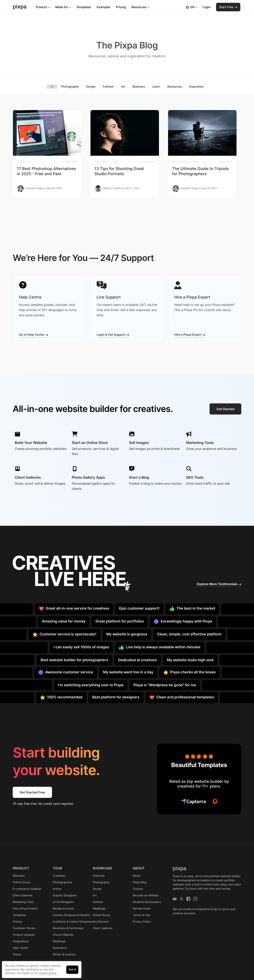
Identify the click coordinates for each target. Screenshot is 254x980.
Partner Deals (142, 908)
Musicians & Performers (68, 928)
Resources (140, 7)
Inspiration (197, 86)
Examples (103, 7)
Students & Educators (147, 902)
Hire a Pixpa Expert (190, 335)
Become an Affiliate (145, 895)
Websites (19, 876)
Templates (84, 7)
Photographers (63, 882)
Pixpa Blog (140, 882)
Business (139, 86)
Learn (156, 86)
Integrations (21, 941)
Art (123, 86)
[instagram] (195, 899)
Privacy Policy (142, 922)
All (51, 86)
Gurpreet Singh (34, 188)
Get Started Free (32, 792)
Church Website (63, 935)
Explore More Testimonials (219, 584)
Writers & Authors (64, 954)
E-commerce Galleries (27, 889)
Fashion (108, 86)
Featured (99, 876)
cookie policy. (48, 973)
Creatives (59, 876)
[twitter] (182, 899)
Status (17, 954)
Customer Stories (24, 928)
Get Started (225, 409)
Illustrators (60, 948)
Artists (57, 889)
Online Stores (22, 882)
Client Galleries (23, 895)
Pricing (121, 7)
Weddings (59, 941)
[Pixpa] (20, 7)
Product (43, 7)
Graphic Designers (65, 895)
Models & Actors (63, 908)
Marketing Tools (23, 902)
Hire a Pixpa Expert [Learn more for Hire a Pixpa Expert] (25, 908)
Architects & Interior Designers (73, 922)
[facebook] (188, 899)
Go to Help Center (34, 335)
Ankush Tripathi (112, 188)
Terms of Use (141, 915)
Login (206, 7)
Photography (69, 86)
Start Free (228, 7)
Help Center (21, 948)
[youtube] (175, 898)
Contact (138, 889)
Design (90, 86)
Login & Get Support (113, 335)
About (137, 876)
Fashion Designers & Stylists (71, 915)
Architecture (101, 922)
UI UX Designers (63, 902)
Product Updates (24, 935)
